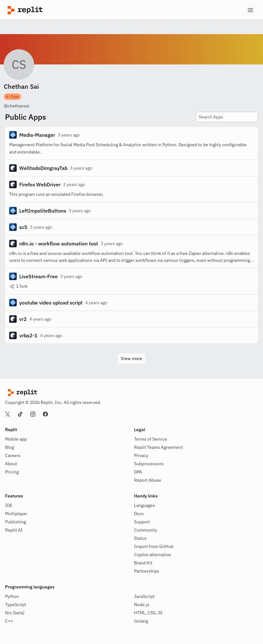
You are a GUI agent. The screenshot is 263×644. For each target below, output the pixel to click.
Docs (139, 514)
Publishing (15, 522)
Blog (9, 447)
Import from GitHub (154, 546)
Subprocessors (149, 464)
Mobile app (16, 439)
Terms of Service (151, 439)
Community (146, 530)
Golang (141, 621)
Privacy (141, 455)
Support (142, 522)
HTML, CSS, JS (148, 613)
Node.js (142, 605)
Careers (13, 455)
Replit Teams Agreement (158, 447)
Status (140, 538)
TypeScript (16, 605)
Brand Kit (143, 563)
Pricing (12, 472)
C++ (9, 621)
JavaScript (144, 596)
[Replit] (70, 10)
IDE (9, 505)
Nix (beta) (15, 613)
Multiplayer (16, 514)
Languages (144, 505)
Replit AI (14, 530)
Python (12, 596)
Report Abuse (148, 480)
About (11, 464)
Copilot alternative (152, 555)
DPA (138, 472)
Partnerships (147, 571)
